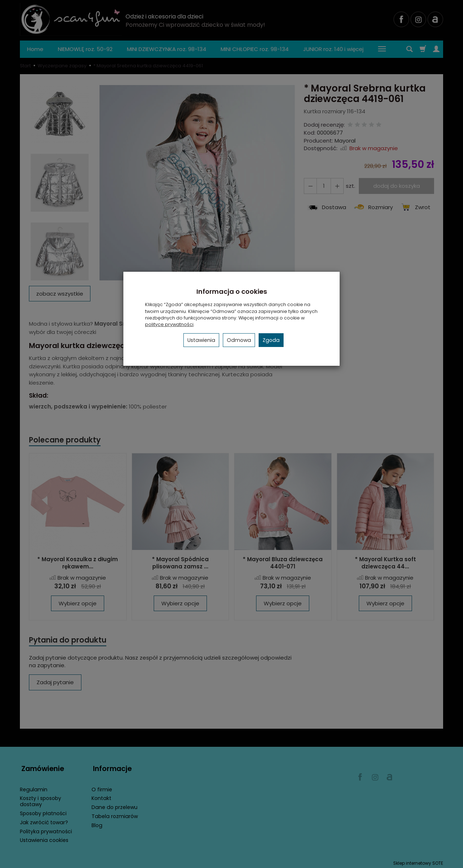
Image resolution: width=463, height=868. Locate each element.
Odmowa (239, 340)
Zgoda (271, 340)
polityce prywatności (169, 324)
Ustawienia (201, 340)
